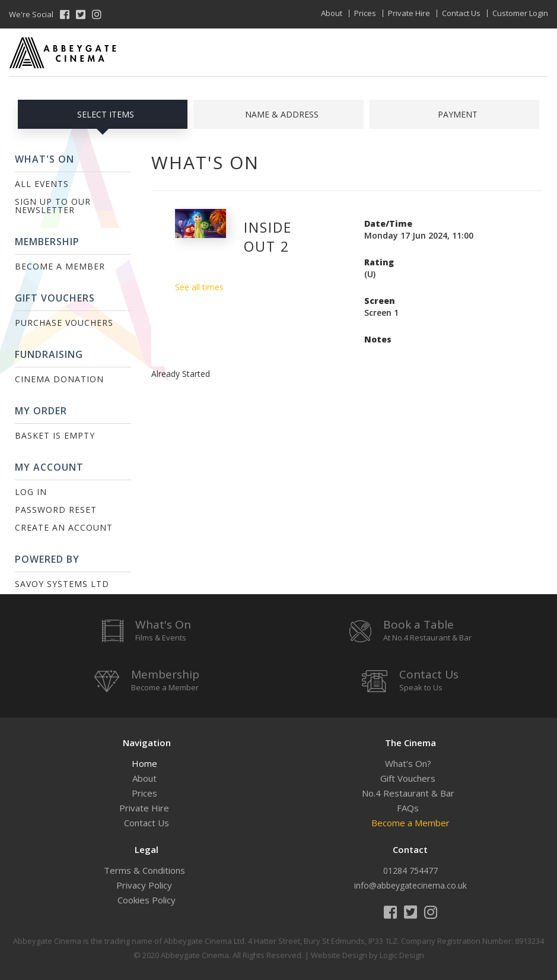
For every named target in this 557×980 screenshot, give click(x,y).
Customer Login (520, 13)
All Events (42, 184)
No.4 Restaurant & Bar (408, 793)
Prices (365, 13)
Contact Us (461, 13)
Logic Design (402, 955)
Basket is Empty (55, 435)
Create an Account (64, 527)
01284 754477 (410, 870)
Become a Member (60, 266)
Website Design (339, 955)
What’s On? (408, 763)
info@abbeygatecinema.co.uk (410, 885)
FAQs (408, 808)
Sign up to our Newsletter (53, 206)
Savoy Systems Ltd (62, 584)
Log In (31, 492)
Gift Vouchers (408, 778)
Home (144, 763)
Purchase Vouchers (64, 323)
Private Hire (409, 13)
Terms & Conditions (144, 870)
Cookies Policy (147, 900)
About (332, 13)
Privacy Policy (144, 885)
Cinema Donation (59, 379)
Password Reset (56, 510)
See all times (199, 287)
